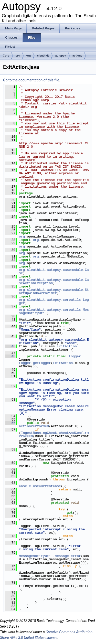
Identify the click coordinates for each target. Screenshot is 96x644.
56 (10, 423)
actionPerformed (34, 426)
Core (6, 56)
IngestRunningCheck (39, 433)
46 (10, 346)
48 (10, 356)
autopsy (61, 56)
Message (62, 556)
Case (23, 486)
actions (77, 56)
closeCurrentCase (45, 486)
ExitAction (67, 346)
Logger (75, 356)
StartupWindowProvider (54, 291)
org (29, 56)
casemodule (73, 270)
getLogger (42, 363)
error (76, 556)
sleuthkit (43, 56)
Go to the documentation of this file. (32, 80)
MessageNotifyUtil (36, 556)
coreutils (72, 300)
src (18, 56)
